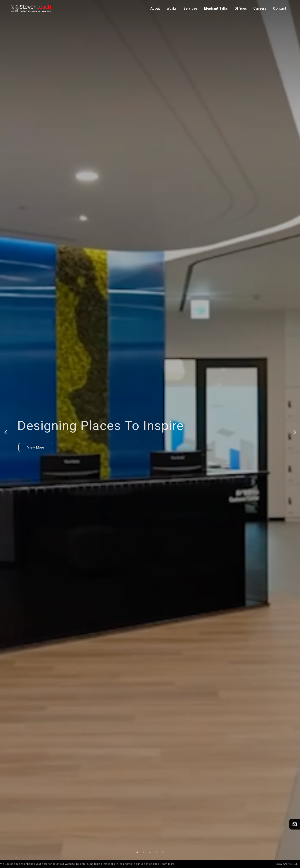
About (155, 8)
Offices (241, 8)
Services (191, 8)
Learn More (167, 864)
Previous (5, 432)
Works (172, 8)
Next (295, 432)
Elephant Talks (216, 8)
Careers (260, 8)
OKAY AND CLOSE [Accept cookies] (287, 864)
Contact (280, 8)
